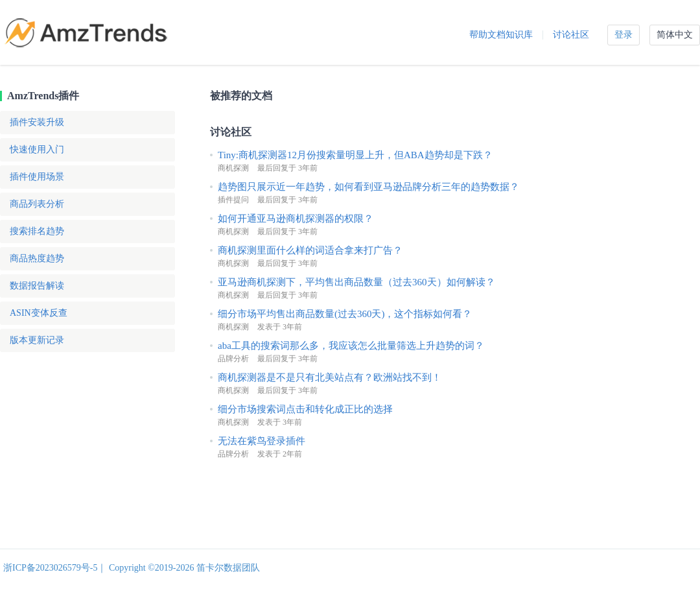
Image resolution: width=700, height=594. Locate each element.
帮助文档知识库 (501, 35)
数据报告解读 (37, 286)
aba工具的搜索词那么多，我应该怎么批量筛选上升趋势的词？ (351, 346)
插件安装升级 (37, 122)
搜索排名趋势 (37, 231)
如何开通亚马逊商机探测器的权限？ (296, 219)
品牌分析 (233, 359)
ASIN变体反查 (39, 313)
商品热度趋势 (37, 258)
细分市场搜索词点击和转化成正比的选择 (305, 409)
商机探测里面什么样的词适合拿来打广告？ (310, 250)
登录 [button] (624, 35)
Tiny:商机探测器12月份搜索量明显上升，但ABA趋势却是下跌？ (355, 155)
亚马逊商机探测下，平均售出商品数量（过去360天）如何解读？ (356, 282)
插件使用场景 (37, 177)
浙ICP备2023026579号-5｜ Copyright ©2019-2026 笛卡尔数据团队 (132, 568)
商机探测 (233, 168)
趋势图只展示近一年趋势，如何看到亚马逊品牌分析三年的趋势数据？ (368, 187)
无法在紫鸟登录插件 (262, 441)
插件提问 (233, 200)
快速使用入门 (37, 149)
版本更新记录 (37, 340)
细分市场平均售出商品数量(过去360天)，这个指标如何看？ (345, 314)
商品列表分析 (37, 204)
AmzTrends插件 (43, 96)
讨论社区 (571, 35)
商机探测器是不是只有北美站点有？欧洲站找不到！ (330, 377)
